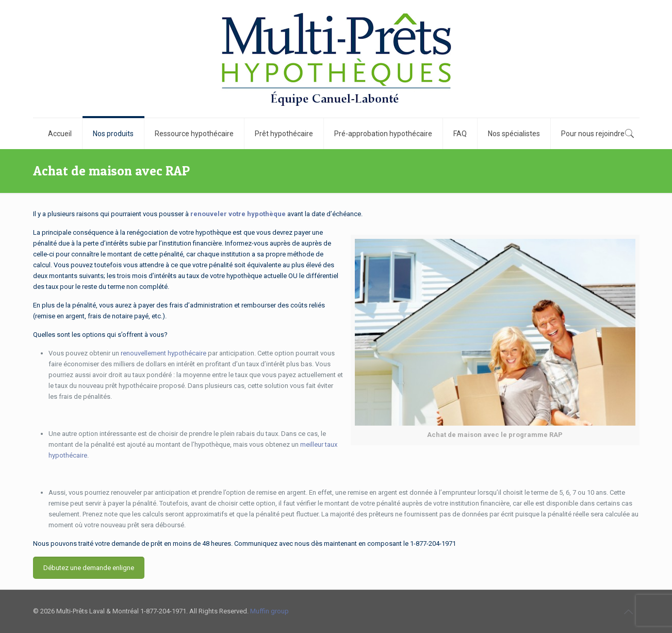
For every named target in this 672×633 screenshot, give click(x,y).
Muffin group (269, 611)
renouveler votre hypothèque (238, 214)
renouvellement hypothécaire (163, 353)
